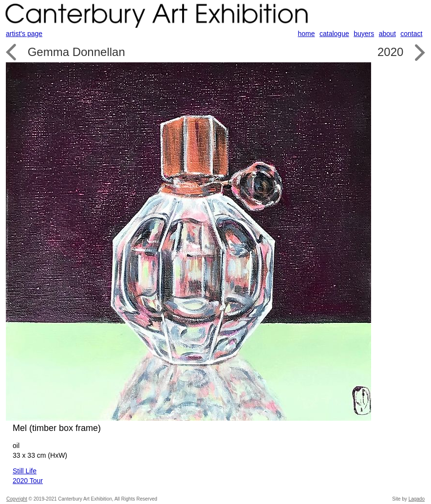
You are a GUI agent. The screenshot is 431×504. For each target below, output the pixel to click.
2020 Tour (28, 481)
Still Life (25, 471)
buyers (364, 34)
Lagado (417, 499)
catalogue (334, 34)
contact (411, 34)
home (307, 34)
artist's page (24, 34)
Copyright (17, 499)
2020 (390, 52)
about (387, 34)
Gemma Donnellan (76, 52)
